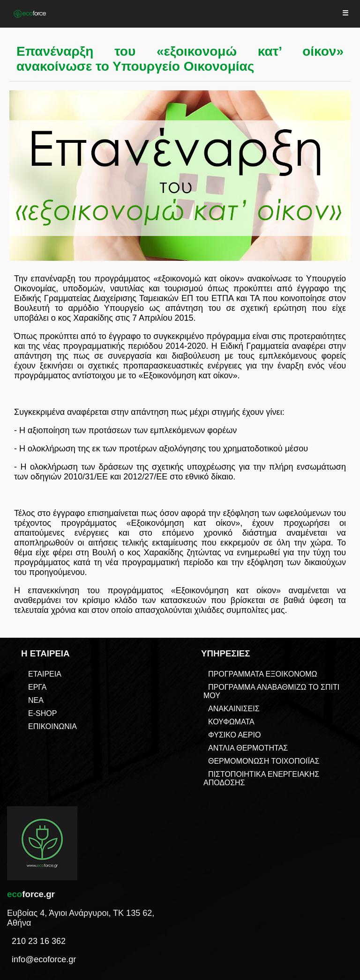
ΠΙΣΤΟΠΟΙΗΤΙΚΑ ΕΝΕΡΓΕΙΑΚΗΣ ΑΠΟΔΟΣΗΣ (261, 778)
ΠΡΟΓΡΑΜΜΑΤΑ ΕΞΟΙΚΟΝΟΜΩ (262, 674)
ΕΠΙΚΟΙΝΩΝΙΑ (52, 726)
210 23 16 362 (39, 941)
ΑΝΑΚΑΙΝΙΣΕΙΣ (234, 709)
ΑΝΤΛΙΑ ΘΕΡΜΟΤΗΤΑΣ (248, 748)
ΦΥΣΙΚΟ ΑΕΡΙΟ (234, 735)
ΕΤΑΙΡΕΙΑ (45, 674)
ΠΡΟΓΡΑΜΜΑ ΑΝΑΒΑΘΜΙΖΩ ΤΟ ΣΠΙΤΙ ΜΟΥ (271, 691)
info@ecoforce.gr (44, 959)
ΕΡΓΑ (37, 687)
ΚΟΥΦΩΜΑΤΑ (231, 722)
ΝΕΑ (36, 700)
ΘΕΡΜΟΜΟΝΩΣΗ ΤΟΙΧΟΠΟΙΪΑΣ (264, 761)
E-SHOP (42, 713)
